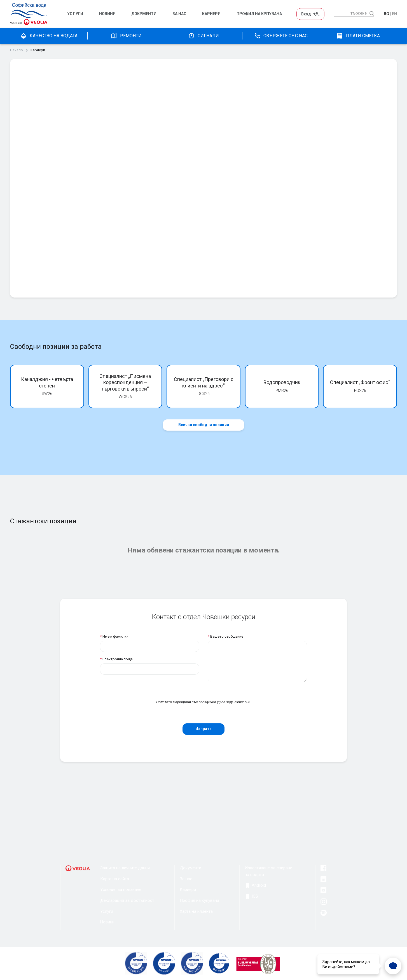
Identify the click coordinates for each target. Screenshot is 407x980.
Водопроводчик (282, 382)
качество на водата (49, 36)
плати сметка (358, 36)
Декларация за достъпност (127, 900)
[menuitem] (80, 14)
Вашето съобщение (225, 636)
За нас (179, 14)
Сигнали (203, 36)
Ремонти (126, 36)
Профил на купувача (199, 900)
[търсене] (350, 13)
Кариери (211, 14)
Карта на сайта (115, 879)
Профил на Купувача (259, 14)
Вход (310, 14)
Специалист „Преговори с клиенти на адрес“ (204, 382)
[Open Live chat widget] (393, 966)
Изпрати (203, 729)
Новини (107, 14)
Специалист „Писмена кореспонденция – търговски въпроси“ (125, 382)
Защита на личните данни (125, 868)
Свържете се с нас (281, 36)
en (394, 14)
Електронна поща (116, 659)
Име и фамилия (114, 636)
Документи (144, 14)
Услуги (75, 14)
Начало (17, 50)
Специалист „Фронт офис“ (360, 382)
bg (386, 14)
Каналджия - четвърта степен (47, 382)
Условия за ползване (121, 890)
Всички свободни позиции (204, 425)
